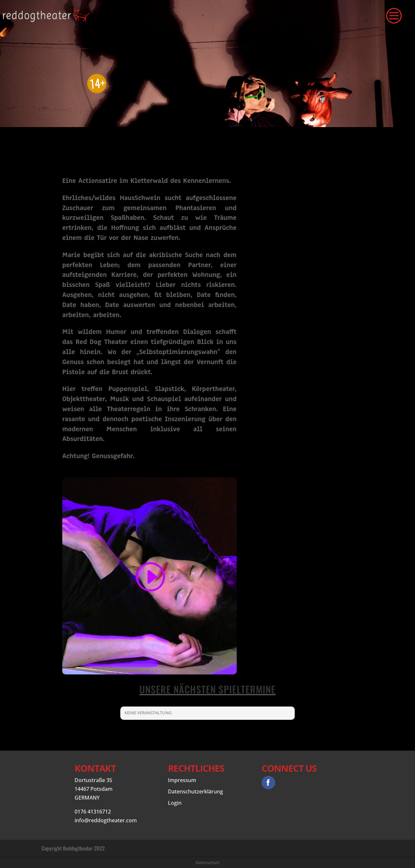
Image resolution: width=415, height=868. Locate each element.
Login (175, 803)
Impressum (182, 780)
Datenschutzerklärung (196, 791)
